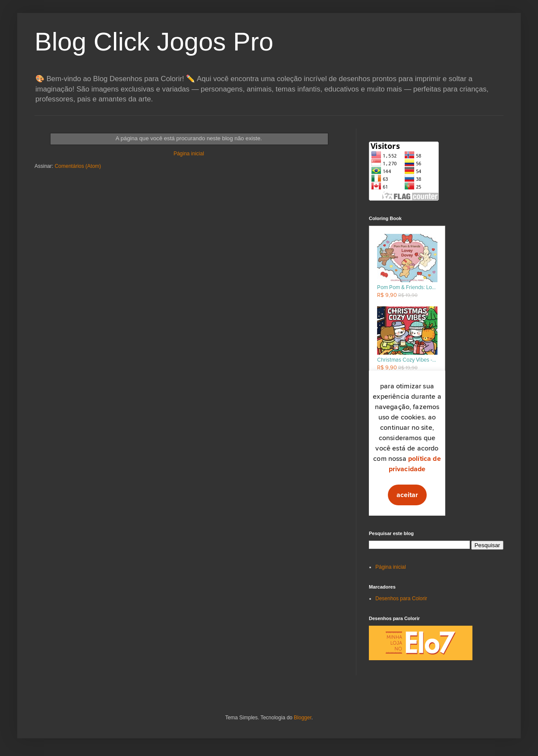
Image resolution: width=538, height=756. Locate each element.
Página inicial (189, 154)
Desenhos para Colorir (401, 598)
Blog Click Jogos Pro (154, 42)
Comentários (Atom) (78, 166)
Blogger (303, 718)
